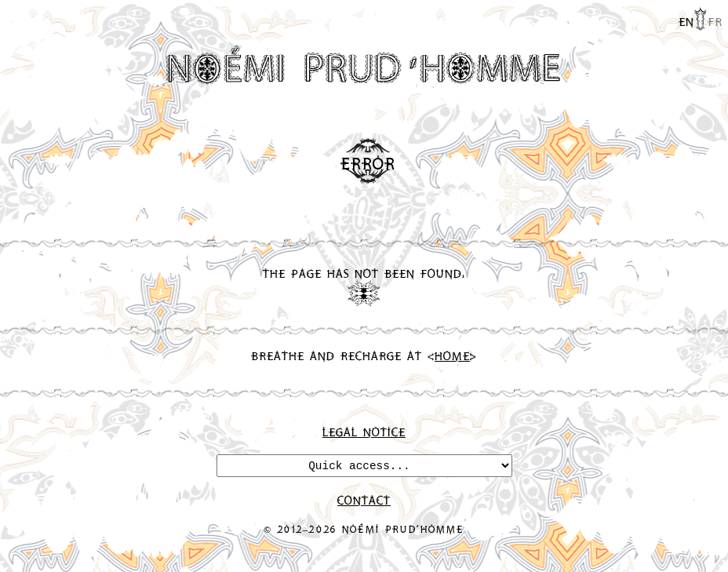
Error (368, 163)
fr (715, 21)
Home (452, 355)
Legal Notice (364, 432)
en (686, 21)
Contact (364, 500)
